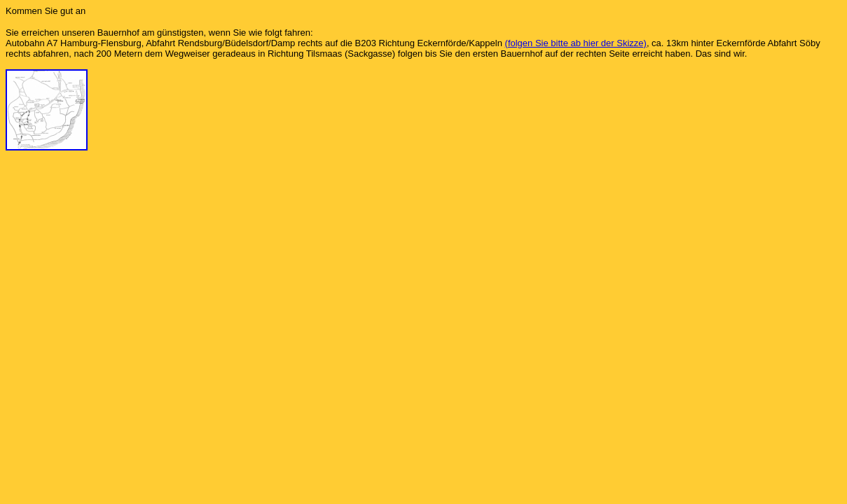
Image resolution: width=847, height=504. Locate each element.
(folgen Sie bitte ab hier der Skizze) (576, 43)
